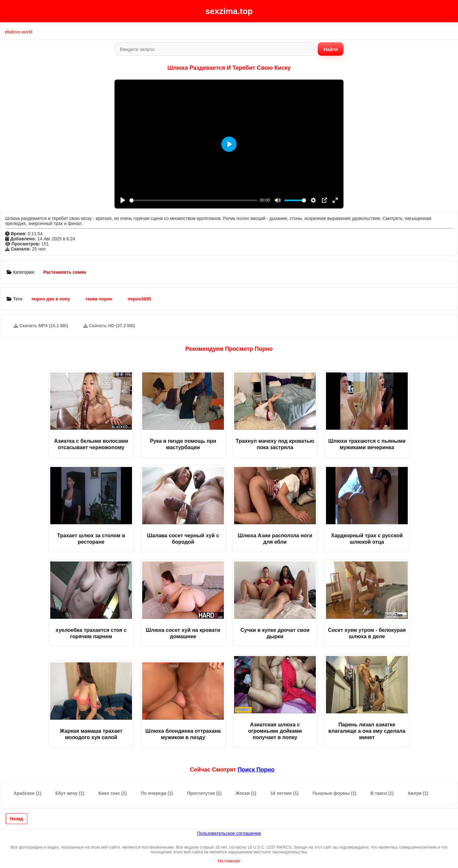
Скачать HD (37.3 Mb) (109, 326)
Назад (17, 819)
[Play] (123, 200)
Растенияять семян (65, 272)
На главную (229, 861)
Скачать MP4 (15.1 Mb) (41, 326)
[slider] (193, 200)
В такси (382, 793)
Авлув (418, 793)
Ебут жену (70, 793)
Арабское (28, 793)
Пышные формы (335, 793)
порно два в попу (51, 299)
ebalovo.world (18, 32)
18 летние (285, 793)
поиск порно (256, 770)
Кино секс (112, 793)
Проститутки (204, 793)
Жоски (246, 793)
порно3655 (139, 299)
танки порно (99, 299)
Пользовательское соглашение (229, 833)
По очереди (157, 793)
